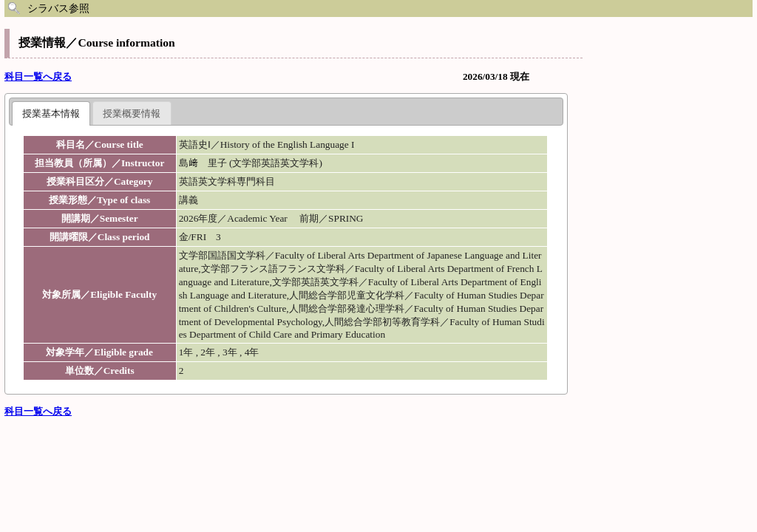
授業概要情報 (132, 113)
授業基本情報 (51, 113)
